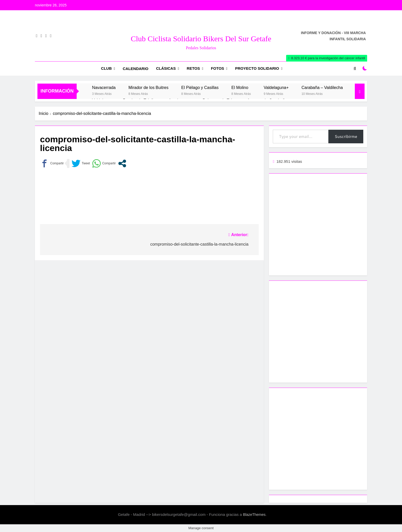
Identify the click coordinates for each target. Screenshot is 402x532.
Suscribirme (346, 136)
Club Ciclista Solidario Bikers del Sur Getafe (201, 39)
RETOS (193, 68)
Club (106, 68)
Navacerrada (104, 87)
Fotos (218, 68)
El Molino (240, 87)
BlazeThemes (254, 515)
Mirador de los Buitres (148, 87)
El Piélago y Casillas (200, 87)
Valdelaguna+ (276, 87)
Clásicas (166, 68)
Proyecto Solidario (257, 68)
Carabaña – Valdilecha (322, 87)
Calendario (136, 69)
